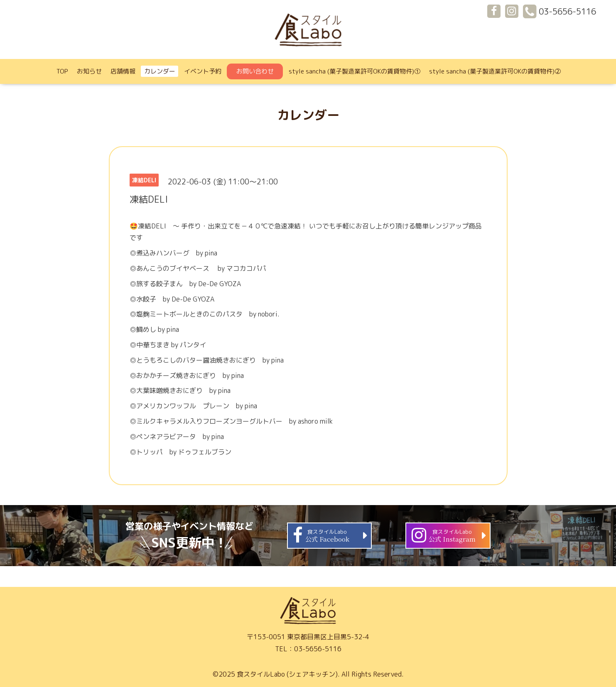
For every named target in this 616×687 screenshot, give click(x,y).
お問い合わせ (255, 71)
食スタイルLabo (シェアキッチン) (287, 674)
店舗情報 (123, 71)
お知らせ (89, 71)
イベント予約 (203, 71)
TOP (62, 71)
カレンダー (160, 71)
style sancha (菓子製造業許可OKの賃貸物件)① (355, 71)
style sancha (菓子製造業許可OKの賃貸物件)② (495, 71)
